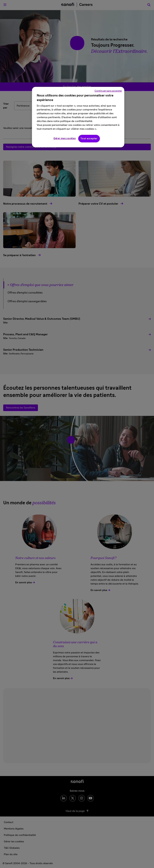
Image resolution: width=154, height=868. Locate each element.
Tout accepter (89, 139)
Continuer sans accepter (108, 91)
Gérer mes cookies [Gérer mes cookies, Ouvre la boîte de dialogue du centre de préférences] (65, 138)
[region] (78, 117)
